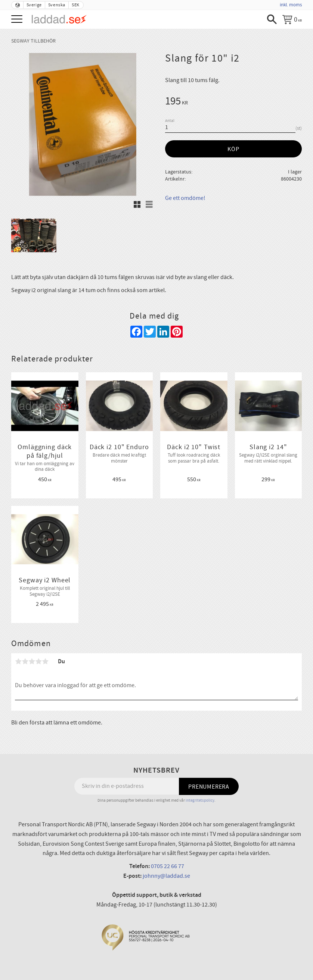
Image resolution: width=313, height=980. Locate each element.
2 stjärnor (25, 661)
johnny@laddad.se (166, 876)
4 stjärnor (38, 661)
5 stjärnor (45, 661)
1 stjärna (18, 661)
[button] (18, 20)
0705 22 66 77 (168, 866)
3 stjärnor (32, 661)
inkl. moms (291, 5)
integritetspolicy (200, 800)
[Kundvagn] (292, 19)
